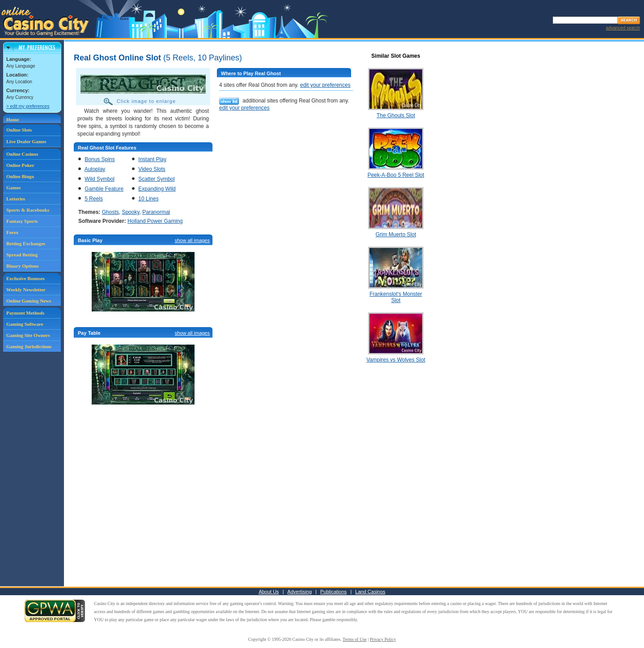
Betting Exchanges (26, 243)
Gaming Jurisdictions (29, 346)
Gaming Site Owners (28, 335)
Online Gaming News (29, 301)
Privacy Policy (383, 639)
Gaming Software (25, 324)
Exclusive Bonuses (25, 278)
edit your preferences (325, 85)
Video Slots (152, 169)
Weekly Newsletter (26, 290)
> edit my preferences (28, 106)
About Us (269, 592)
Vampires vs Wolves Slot (396, 360)
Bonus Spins (100, 159)
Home (13, 119)
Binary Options (22, 266)
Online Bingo (20, 176)
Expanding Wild (157, 189)
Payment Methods (25, 313)
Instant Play (152, 159)
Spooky (130, 212)
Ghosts (110, 212)
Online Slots (19, 130)
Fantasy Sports (22, 221)
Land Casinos (370, 592)
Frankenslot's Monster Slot (396, 297)
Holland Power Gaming (155, 221)
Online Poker (20, 165)
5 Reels (94, 199)
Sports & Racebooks (28, 210)
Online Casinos (22, 154)
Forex (12, 232)
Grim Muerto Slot (396, 234)
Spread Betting (22, 255)
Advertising (300, 592)
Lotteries (16, 199)
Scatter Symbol (156, 179)
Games (13, 188)
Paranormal (156, 212)
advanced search (623, 28)
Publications (333, 592)
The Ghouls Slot (396, 115)
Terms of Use (355, 639)
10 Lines (148, 199)
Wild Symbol (100, 179)
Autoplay (95, 169)
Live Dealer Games (26, 141)
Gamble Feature (104, 189)
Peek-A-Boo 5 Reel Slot (396, 175)
